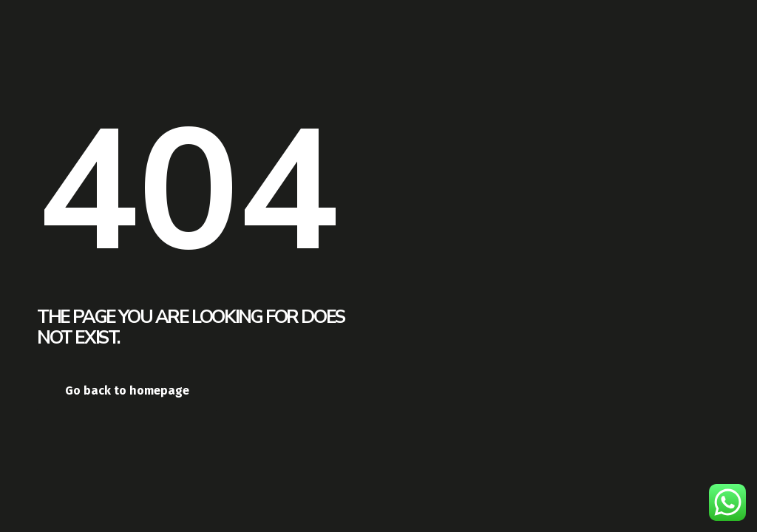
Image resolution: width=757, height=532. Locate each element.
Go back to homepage (127, 391)
